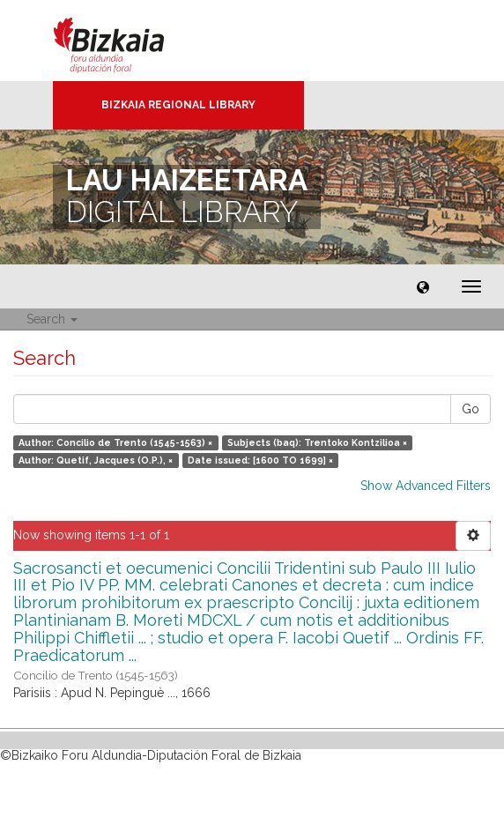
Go (471, 409)
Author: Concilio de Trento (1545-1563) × (115, 442)
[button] (423, 286)
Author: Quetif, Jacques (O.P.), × (96, 460)
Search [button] (52, 319)
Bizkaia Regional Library (178, 105)
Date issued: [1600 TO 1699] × (260, 460)
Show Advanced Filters (426, 486)
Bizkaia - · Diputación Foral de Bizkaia (127, 41)
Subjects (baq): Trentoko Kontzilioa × (317, 442)
